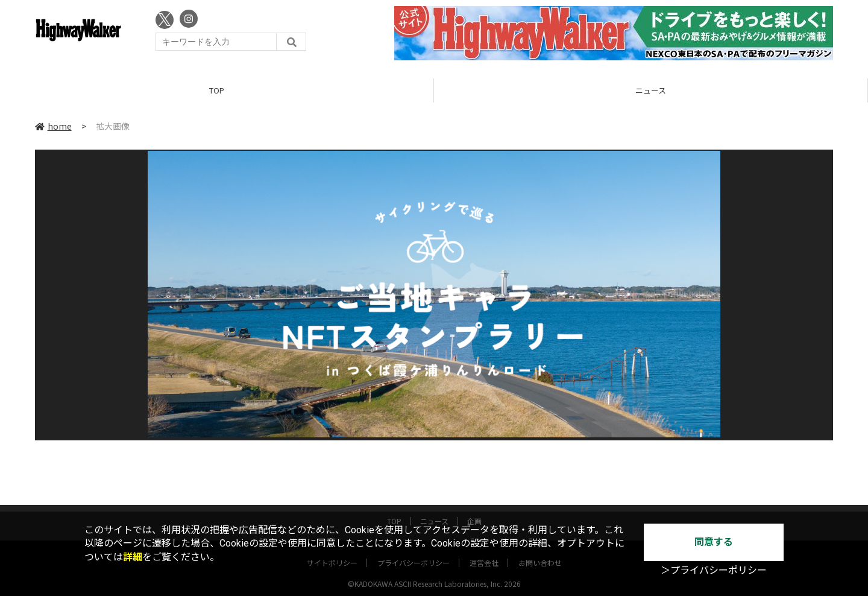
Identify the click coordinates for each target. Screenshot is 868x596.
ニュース (651, 90)
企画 (474, 511)
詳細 (133, 557)
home (53, 126)
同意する (714, 542)
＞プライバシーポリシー (714, 570)
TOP (217, 90)
